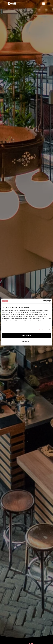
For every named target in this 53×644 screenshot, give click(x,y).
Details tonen (43, 330)
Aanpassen (27, 341)
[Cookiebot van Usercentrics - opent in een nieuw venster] (43, 301)
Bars (44, 4)
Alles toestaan (26, 336)
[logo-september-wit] (12, 4)
